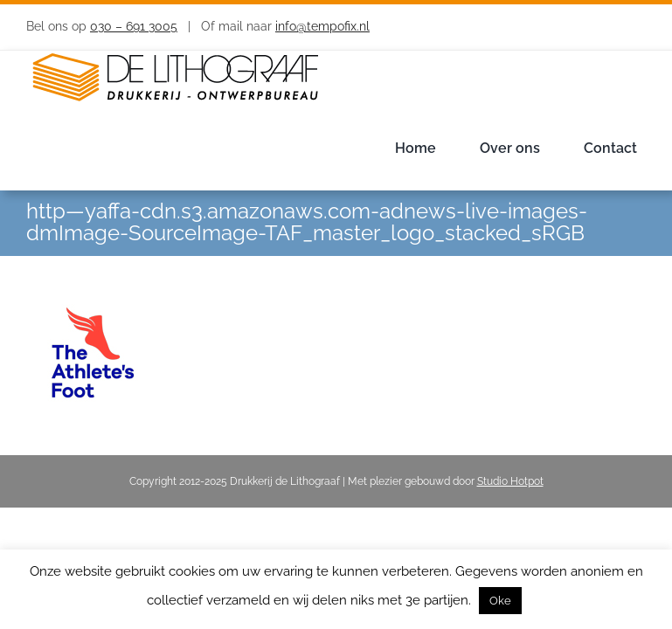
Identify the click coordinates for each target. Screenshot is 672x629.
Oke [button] (500, 601)
